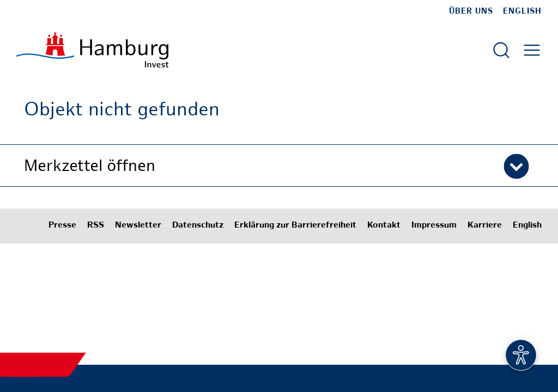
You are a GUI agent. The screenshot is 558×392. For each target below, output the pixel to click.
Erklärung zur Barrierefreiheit (295, 226)
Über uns (471, 11)
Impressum (434, 226)
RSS (96, 226)
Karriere (485, 226)
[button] (279, 166)
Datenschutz (198, 226)
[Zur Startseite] (92, 50)
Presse (62, 226)
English (522, 11)
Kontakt (384, 226)
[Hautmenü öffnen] (532, 50)
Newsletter (138, 226)
